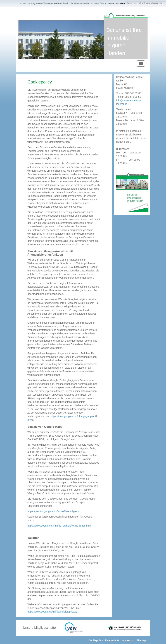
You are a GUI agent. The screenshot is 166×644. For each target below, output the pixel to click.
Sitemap (141, 640)
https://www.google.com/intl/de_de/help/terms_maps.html (59, 526)
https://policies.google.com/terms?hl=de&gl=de (53, 511)
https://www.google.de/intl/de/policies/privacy (52, 612)
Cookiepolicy (96, 640)
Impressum (128, 640)
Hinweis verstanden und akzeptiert (145, 3)
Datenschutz (112, 640)
